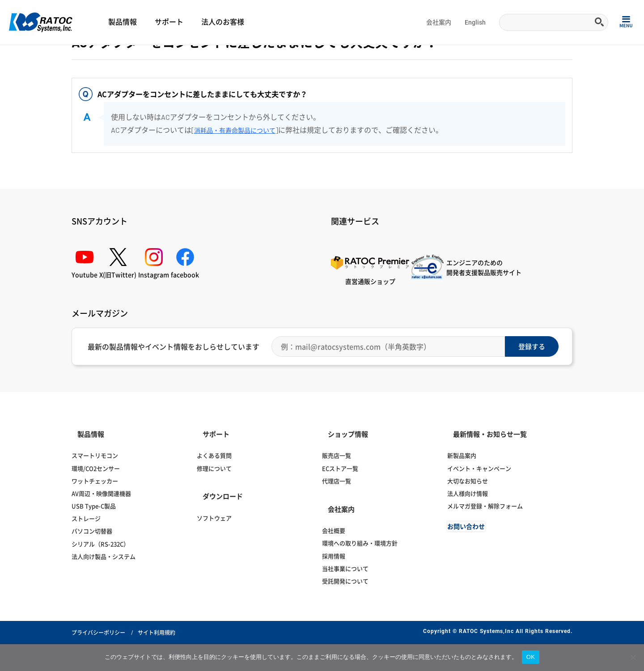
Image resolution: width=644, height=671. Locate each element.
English (475, 22)
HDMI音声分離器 (211, 57)
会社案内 (439, 22)
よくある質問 (44, 57)
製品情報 (123, 22)
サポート (169, 22)
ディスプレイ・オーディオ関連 (100, 57)
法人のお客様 (223, 22)
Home (16, 57)
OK (531, 657)
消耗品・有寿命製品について (241, 182)
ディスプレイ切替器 (163, 57)
